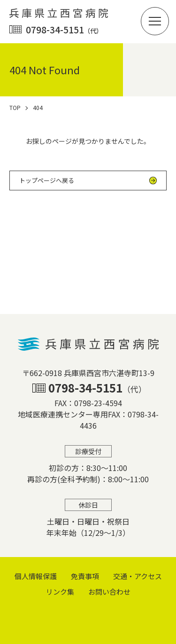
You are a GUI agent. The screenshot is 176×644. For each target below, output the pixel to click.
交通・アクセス (138, 576)
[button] (155, 21)
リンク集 (60, 592)
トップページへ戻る (47, 180)
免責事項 (85, 576)
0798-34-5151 (64, 29)
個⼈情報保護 (36, 576)
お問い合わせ (109, 592)
